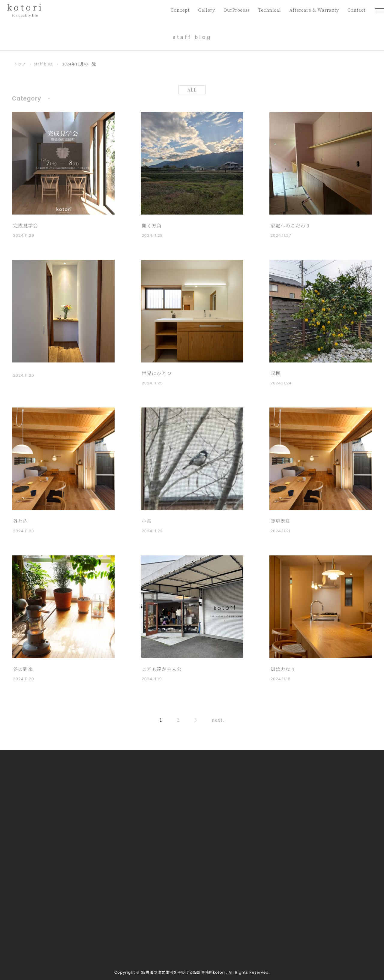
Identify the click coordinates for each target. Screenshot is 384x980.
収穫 (275, 373)
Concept (178, 10)
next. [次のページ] (215, 720)
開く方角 (152, 225)
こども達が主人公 (162, 669)
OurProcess (235, 10)
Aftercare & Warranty (314, 10)
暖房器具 (280, 521)
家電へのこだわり (291, 225)
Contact (356, 10)
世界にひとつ (157, 373)
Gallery (205, 10)
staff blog (44, 64)
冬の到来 (23, 669)
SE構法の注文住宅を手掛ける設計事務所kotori (183, 972)
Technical (268, 10)
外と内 (21, 521)
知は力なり (283, 669)
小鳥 (147, 521)
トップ (20, 64)
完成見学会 (25, 225)
